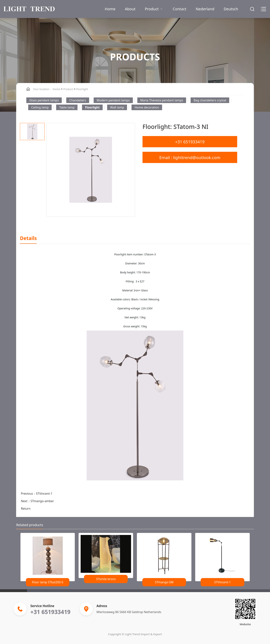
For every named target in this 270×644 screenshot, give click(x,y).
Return (26, 509)
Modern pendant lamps (113, 100)
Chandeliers (78, 100)
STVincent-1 (44, 494)
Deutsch (231, 9)
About (130, 9)
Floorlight (82, 89)
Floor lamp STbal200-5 (48, 582)
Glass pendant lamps (44, 100)
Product (154, 9)
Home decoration (147, 107)
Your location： (42, 89)
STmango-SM (164, 582)
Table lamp (67, 107)
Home (110, 9)
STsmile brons (106, 579)
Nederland (205, 9)
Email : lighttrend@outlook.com (190, 157)
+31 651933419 (190, 142)
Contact (179, 9)
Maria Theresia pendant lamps (162, 100)
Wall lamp (117, 107)
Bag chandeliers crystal (210, 100)
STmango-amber (42, 501)
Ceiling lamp (40, 107)
